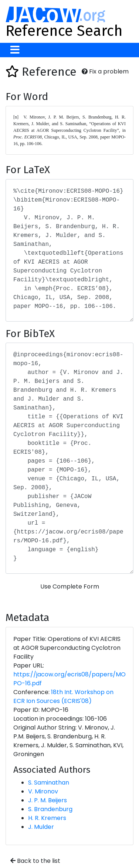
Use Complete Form (70, 586)
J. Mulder (41, 827)
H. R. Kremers (47, 818)
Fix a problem (105, 71)
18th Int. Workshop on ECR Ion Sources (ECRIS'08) (63, 697)
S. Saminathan (49, 783)
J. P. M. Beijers (48, 800)
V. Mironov (43, 791)
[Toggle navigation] (15, 50)
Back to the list (35, 861)
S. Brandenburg (50, 809)
